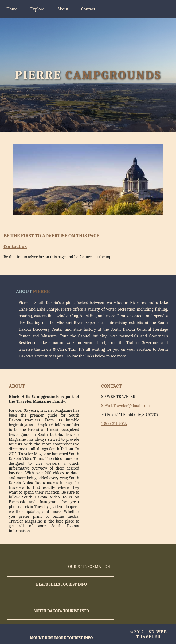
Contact (88, 9)
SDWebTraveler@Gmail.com (126, 406)
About (63, 9)
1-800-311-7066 (114, 424)
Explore (37, 9)
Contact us (15, 246)
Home (12, 9)
